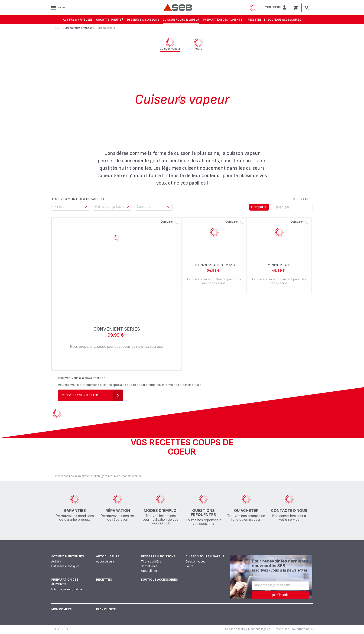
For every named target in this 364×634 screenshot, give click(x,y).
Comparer (167, 222)
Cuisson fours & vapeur (181, 20)
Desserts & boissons (143, 20)
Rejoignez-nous (302, 629)
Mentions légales (259, 629)
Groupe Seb (281, 629)
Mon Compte (62, 609)
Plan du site (106, 609)
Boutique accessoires (284, 20)
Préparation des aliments (223, 20)
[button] (276, 7)
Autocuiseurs (108, 556)
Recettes (255, 20)
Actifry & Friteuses (78, 20)
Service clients (235, 629)
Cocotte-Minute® (110, 20)
